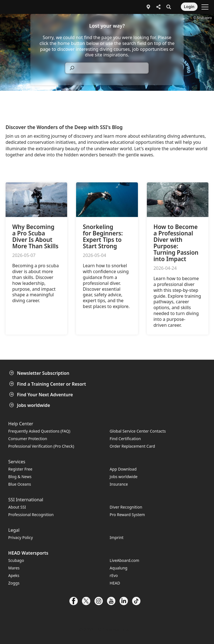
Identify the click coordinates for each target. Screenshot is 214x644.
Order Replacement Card (132, 446)
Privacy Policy (21, 537)
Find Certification (125, 439)
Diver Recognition (126, 507)
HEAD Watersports (28, 553)
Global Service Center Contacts (138, 431)
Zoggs (14, 583)
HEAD (115, 583)
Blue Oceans (20, 484)
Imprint (117, 537)
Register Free (20, 469)
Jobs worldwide (30, 405)
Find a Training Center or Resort (48, 384)
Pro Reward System (127, 515)
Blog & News (20, 477)
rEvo (114, 575)
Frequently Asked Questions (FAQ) (39, 431)
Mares (14, 568)
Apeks (14, 575)
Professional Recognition (31, 515)
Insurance (119, 484)
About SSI (17, 507)
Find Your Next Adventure (42, 395)
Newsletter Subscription (40, 373)
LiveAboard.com (125, 560)
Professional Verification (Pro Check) (41, 446)
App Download (123, 469)
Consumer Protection (28, 439)
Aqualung (119, 568)
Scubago (16, 560)
